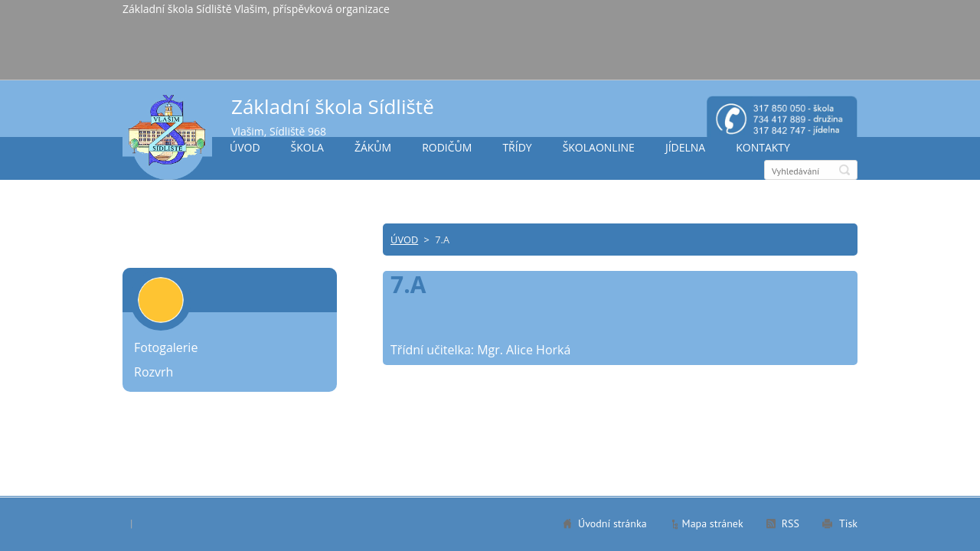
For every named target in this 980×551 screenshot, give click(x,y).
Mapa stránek (713, 523)
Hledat (844, 170)
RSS (791, 523)
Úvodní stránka (612, 523)
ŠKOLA (307, 147)
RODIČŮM (447, 147)
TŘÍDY (517, 147)
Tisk (848, 523)
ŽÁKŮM (373, 147)
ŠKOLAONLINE (599, 147)
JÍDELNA (685, 147)
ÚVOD (245, 147)
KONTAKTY (763, 147)
